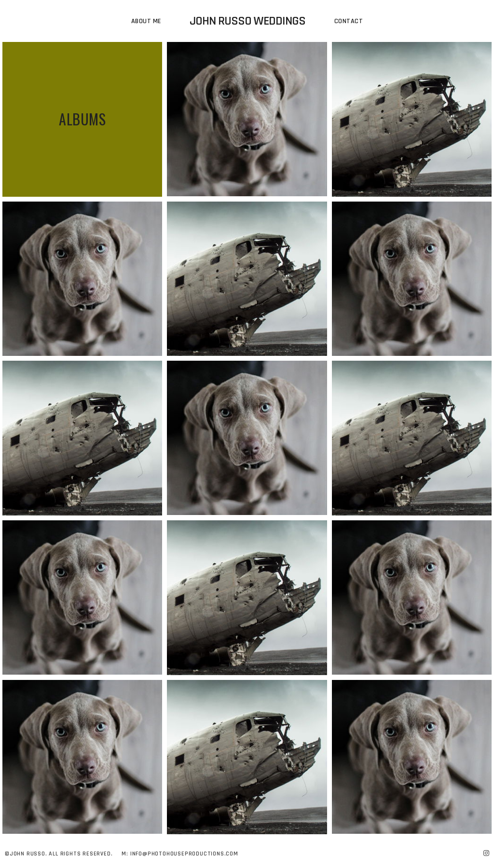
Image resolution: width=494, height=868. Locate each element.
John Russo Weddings (247, 21)
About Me (146, 21)
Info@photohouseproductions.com (184, 854)
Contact (349, 21)
